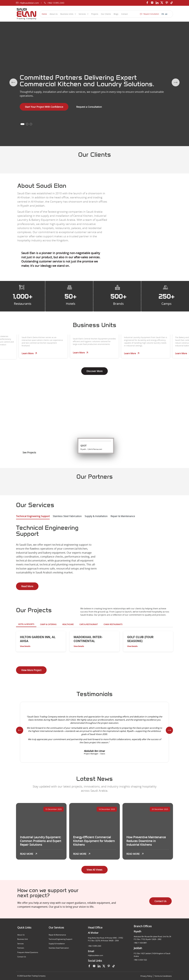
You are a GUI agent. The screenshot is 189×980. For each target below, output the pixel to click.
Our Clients (106, 14)
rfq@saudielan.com (95, 955)
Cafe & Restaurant (89, 624)
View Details (25, 646)
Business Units (68, 14)
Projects (95, 14)
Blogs (116, 14)
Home (44, 14)
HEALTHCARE (68, 624)
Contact (124, 14)
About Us (54, 14)
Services (84, 14)
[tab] (33, 517)
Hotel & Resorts (26, 624)
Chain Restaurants (113, 624)
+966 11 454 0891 (140, 943)
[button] (22, 124)
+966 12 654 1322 (140, 960)
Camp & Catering (48, 624)
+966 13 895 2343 (94, 946)
